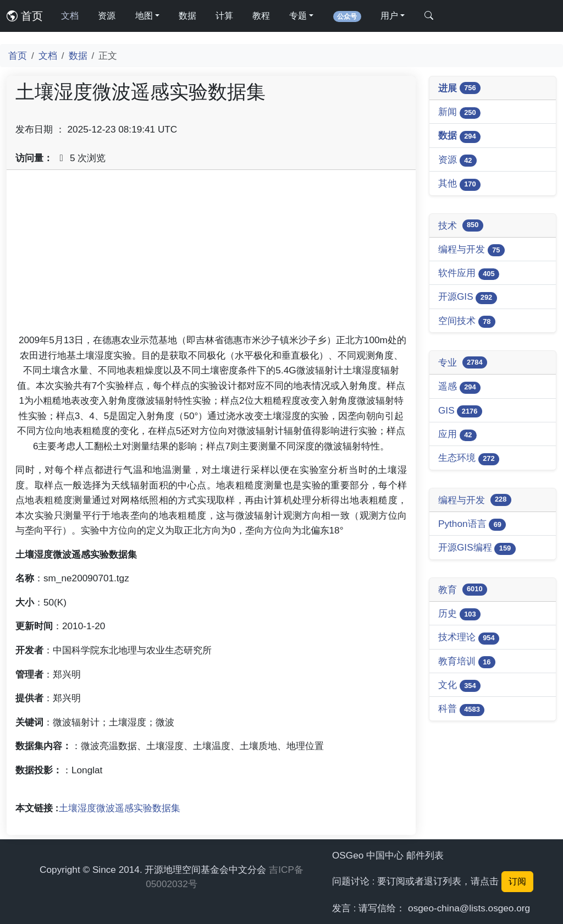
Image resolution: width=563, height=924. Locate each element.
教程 (261, 16)
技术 (461, 226)
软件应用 (469, 274)
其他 (459, 184)
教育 (463, 590)
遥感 (459, 387)
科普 (461, 709)
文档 (70, 16)
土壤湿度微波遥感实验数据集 (120, 808)
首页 (25, 16)
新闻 (459, 112)
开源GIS (468, 297)
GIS (460, 411)
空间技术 (467, 321)
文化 (459, 686)
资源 (107, 16)
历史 (459, 614)
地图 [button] (144, 16)
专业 (463, 362)
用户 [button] (389, 16)
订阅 (517, 881)
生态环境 (469, 458)
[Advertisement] (211, 256)
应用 (457, 435)
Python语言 (472, 524)
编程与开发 (471, 250)
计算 (224, 16)
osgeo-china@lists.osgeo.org (469, 908)
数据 (187, 16)
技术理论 (469, 638)
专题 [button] (298, 16)
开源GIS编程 (477, 548)
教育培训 (467, 662)
